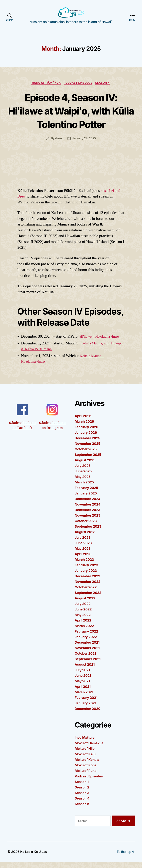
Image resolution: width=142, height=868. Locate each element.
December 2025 (87, 444)
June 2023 (83, 549)
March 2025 (84, 488)
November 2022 (87, 588)
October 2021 (85, 660)
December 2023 (87, 516)
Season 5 (82, 810)
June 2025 (83, 477)
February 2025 (86, 494)
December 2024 (87, 505)
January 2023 (86, 577)
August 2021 (85, 671)
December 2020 (88, 715)
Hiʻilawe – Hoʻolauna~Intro (101, 342)
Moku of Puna (86, 777)
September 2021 (88, 665)
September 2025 (88, 461)
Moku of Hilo (85, 755)
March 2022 (84, 632)
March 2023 (84, 566)
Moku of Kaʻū (85, 760)
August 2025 (85, 466)
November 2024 (88, 510)
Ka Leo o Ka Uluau (34, 858)
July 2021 (82, 676)
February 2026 (86, 433)
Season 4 (105, 89)
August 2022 (85, 604)
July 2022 (83, 610)
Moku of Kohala (87, 766)
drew (58, 144)
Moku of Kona (86, 771)
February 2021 (86, 704)
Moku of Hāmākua (45, 89)
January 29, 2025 (84, 144)
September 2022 (88, 599)
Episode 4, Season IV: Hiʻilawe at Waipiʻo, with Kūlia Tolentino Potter (71, 116)
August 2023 (85, 538)
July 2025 (83, 472)
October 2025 (86, 455)
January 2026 (86, 439)
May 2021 (82, 687)
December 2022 (87, 582)
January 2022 (86, 643)
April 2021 (83, 693)
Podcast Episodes (79, 89)
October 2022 (86, 593)
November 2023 (88, 521)
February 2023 (86, 571)
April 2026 (83, 422)
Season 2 (82, 793)
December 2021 (87, 648)
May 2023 (83, 555)
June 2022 (83, 615)
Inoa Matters (85, 744)
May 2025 (83, 483)
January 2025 (86, 499)
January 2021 (85, 709)
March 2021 (84, 698)
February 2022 (86, 637)
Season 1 (82, 788)
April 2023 (83, 560)
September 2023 (88, 532)
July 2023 (83, 544)
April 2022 (83, 626)
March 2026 (84, 428)
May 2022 (83, 621)
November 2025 (87, 450)
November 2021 (87, 654)
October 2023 (86, 527)
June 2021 (83, 682)
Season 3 (82, 799)
